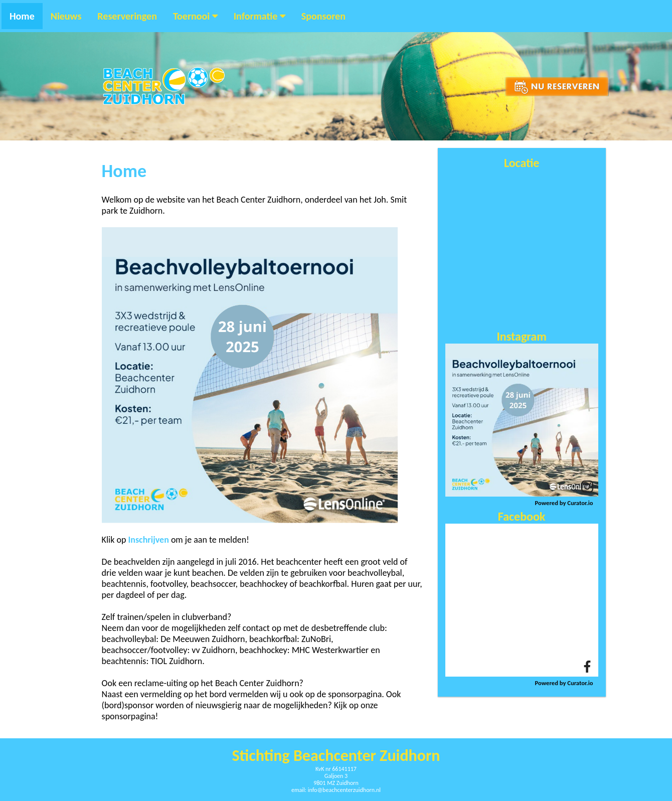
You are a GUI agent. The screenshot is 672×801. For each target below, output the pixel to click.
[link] (587, 487)
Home (22, 16)
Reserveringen (127, 16)
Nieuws (66, 16)
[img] (522, 420)
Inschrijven (148, 540)
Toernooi (195, 16)
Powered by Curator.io (564, 503)
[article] (522, 420)
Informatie (260, 16)
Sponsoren (323, 16)
